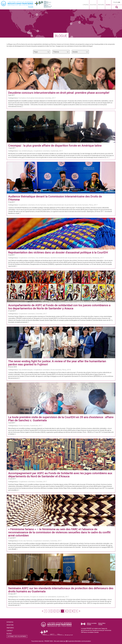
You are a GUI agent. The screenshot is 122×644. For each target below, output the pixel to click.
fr (114, 2)
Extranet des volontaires (17, 636)
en (117, 2)
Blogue (108, 5)
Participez (101, 5)
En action (93, 5)
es (119, 2)
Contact (10, 631)
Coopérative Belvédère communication (79, 641)
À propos (86, 5)
